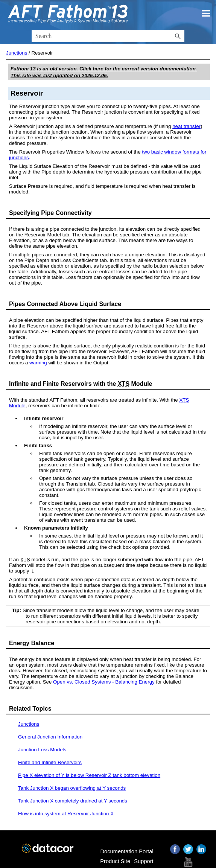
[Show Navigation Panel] (206, 13)
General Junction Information (50, 737)
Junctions (17, 53)
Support (144, 861)
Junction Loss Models (42, 750)
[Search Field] (108, 36)
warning (38, 363)
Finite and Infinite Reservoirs (50, 762)
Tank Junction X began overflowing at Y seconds (72, 788)
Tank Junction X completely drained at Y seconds (73, 801)
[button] (178, 36)
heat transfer (186, 126)
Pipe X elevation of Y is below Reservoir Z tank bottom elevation (89, 775)
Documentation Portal (127, 851)
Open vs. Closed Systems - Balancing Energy (104, 682)
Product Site (115, 861)
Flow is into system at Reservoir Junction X (66, 814)
